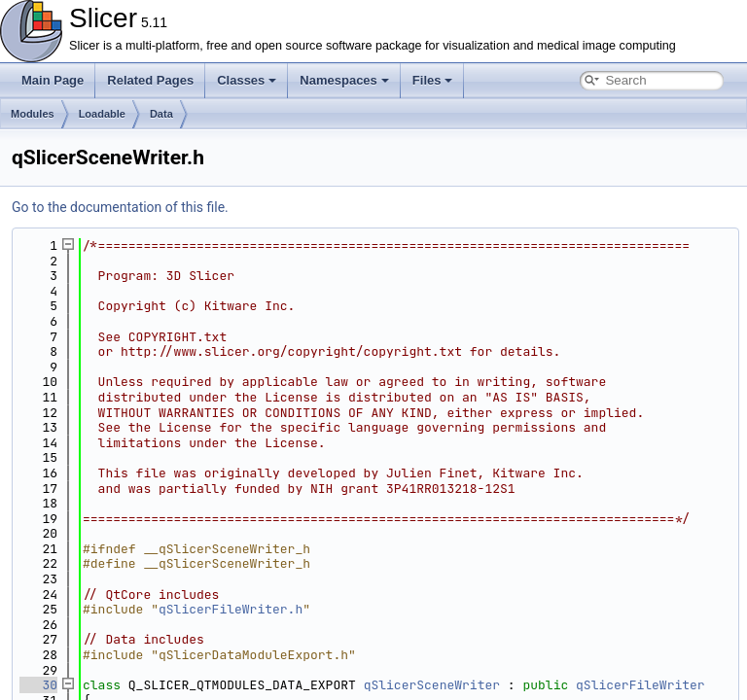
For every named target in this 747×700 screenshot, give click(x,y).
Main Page (53, 80)
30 (38, 685)
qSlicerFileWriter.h (231, 609)
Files (433, 80)
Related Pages (150, 80)
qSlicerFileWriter (640, 685)
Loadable (102, 114)
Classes (247, 80)
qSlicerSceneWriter (432, 685)
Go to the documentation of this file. (120, 207)
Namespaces (344, 80)
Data (161, 114)
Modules (33, 114)
